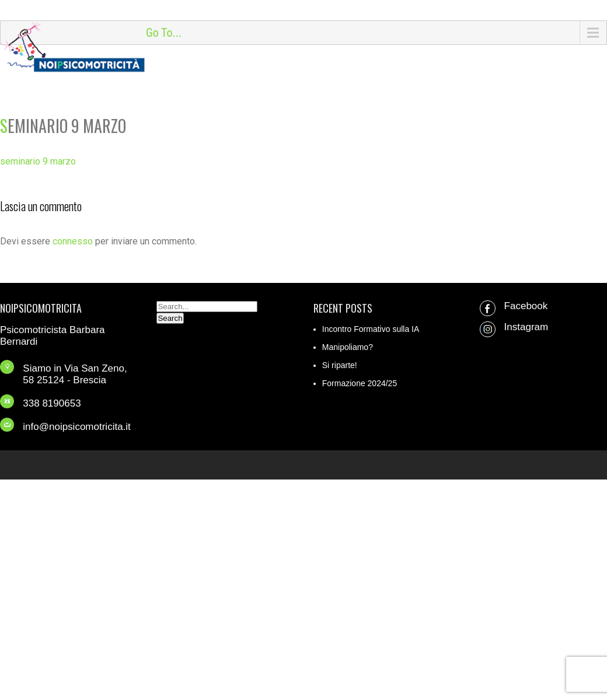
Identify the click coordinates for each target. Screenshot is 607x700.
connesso (73, 241)
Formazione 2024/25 (360, 383)
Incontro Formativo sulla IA (371, 329)
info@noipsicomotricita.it (77, 427)
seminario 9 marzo (38, 161)
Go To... (164, 33)
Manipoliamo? (348, 347)
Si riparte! (340, 365)
